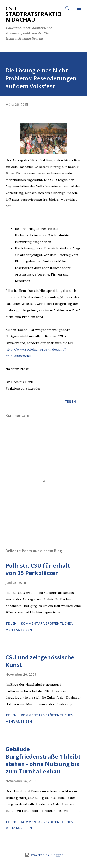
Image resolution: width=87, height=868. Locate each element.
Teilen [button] (70, 401)
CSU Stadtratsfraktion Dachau (34, 14)
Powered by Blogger (44, 855)
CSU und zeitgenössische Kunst (40, 661)
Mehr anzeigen (19, 630)
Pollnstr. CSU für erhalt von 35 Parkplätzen (38, 569)
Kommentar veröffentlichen (47, 623)
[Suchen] (68, 8)
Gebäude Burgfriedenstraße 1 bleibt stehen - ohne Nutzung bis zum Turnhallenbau (43, 760)
